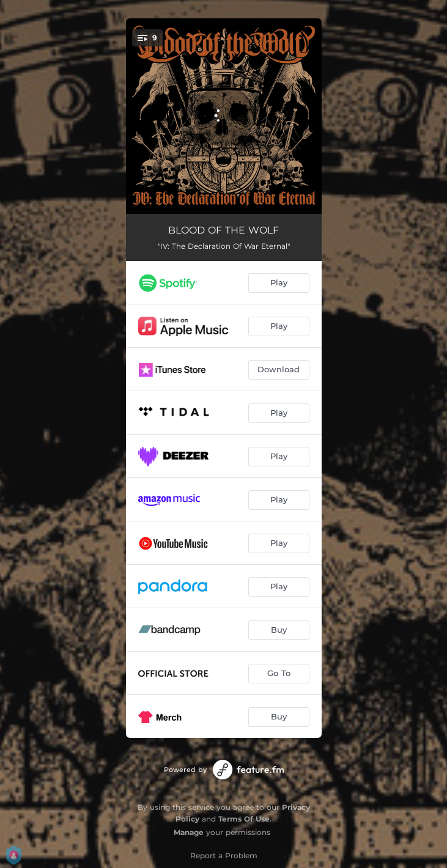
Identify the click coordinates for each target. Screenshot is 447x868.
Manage (189, 832)
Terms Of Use (244, 819)
